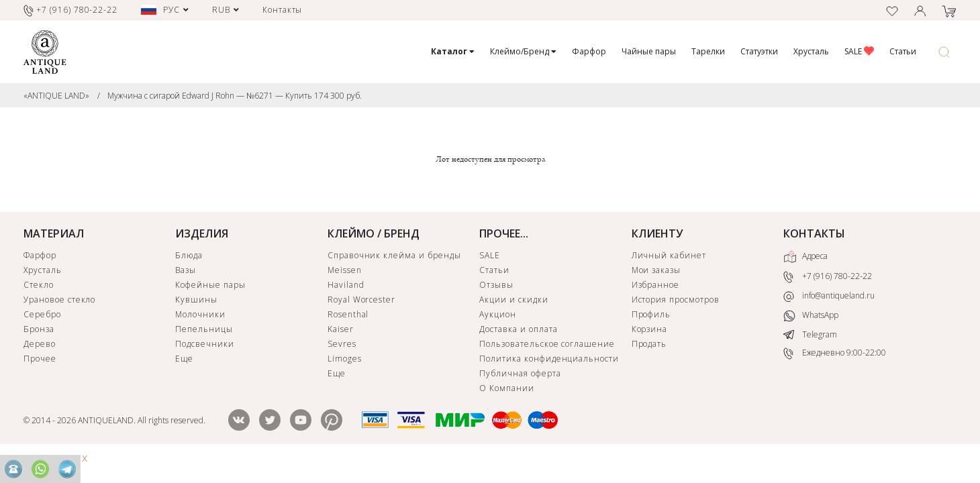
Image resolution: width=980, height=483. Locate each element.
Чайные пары (649, 51)
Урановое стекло (59, 300)
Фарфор (589, 51)
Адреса (805, 257)
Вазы (186, 270)
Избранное (656, 285)
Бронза (39, 329)
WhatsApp (811, 316)
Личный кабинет (669, 255)
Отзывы (496, 285)
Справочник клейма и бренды (394, 255)
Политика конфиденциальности (549, 359)
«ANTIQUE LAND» (56, 96)
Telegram (810, 334)
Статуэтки (759, 51)
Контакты (283, 10)
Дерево (40, 344)
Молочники (200, 314)
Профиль (651, 314)
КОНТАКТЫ (814, 233)
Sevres (342, 344)
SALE (859, 51)
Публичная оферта (520, 373)
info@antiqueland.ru (829, 296)
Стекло (39, 285)
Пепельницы (204, 329)
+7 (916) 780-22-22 (828, 277)
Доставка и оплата (518, 329)
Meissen (345, 270)
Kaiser (341, 329)
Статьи (903, 51)
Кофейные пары (210, 285)
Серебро (42, 314)
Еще (184, 359)
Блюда (189, 255)
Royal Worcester (361, 300)
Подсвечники (205, 344)
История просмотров (676, 300)
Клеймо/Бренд (523, 51)
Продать (649, 344)
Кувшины (196, 300)
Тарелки (708, 51)
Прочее (40, 359)
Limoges (345, 359)
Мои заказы (656, 270)
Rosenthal (348, 314)
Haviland (346, 285)
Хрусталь (811, 51)
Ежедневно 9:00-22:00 (835, 353)
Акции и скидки (513, 300)
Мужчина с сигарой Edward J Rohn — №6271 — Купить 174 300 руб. (235, 96)
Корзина (650, 329)
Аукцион (498, 314)
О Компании (507, 388)
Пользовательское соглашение (547, 344)
